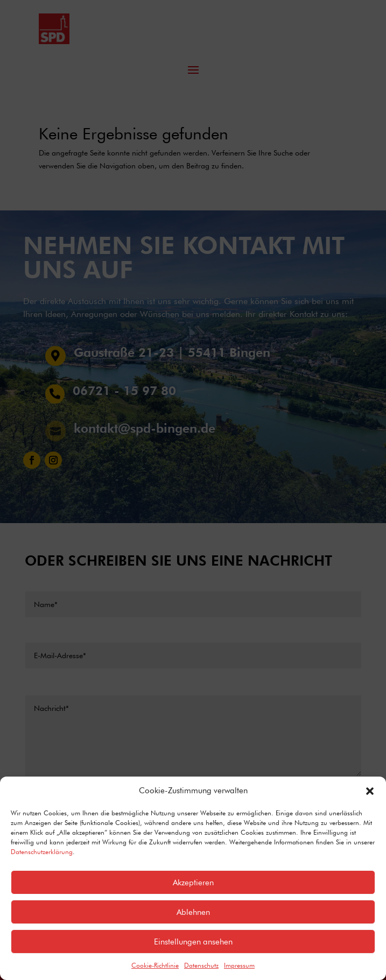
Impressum (239, 965)
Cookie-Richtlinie (155, 965)
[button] (370, 791)
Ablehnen (193, 912)
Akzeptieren (193, 883)
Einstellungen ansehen (193, 942)
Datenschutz (201, 965)
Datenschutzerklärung (42, 852)
